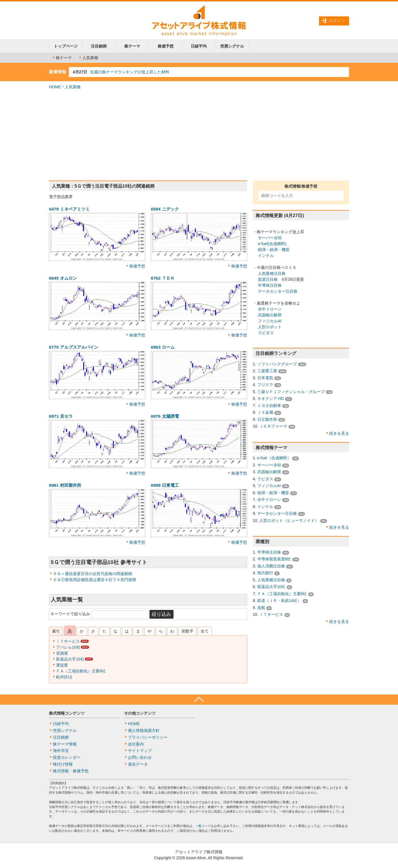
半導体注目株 (270, 285)
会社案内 (136, 744)
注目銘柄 (99, 46)
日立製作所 (267, 419)
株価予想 (166, 46)
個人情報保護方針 (144, 730)
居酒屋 (62, 653)
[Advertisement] (199, 135)
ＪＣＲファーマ (273, 426)
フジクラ (265, 385)
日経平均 (199, 46)
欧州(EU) (64, 677)
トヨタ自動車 (269, 406)
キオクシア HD (271, 398)
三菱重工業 (267, 371)
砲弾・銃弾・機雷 (274, 250)
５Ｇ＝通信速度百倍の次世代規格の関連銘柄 (93, 574)
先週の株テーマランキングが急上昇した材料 (130, 72)
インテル (266, 256)
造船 (261, 608)
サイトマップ (140, 751)
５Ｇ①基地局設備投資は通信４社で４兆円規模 (95, 580)
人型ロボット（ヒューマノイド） (289, 520)
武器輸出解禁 (270, 315)
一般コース (203, 826)
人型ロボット (270, 327)
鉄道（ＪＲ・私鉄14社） (279, 601)
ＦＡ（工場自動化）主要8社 (81, 671)
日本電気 (265, 378)
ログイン (337, 21)
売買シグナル (232, 46)
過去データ (138, 764)
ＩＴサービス (68, 641)
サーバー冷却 (270, 238)
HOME (55, 87)
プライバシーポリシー (148, 737)
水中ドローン (270, 309)
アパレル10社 (68, 647)
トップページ (66, 46)
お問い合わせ (140, 757)
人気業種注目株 (272, 273)
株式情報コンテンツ (67, 713)
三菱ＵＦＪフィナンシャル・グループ (291, 392)
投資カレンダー (67, 757)
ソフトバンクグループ (277, 364)
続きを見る (339, 433)
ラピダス (266, 333)
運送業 (62, 665)
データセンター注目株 (278, 291)
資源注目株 (268, 279)
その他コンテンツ (140, 713)
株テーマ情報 (65, 744)
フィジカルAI (270, 321)
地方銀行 (265, 573)
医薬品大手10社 (70, 659)
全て (205, 631)
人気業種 (88, 58)
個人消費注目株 (271, 566)
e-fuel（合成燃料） (274, 458)
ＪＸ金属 (265, 412)
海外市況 (61, 751)
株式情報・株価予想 (71, 771)
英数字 (187, 631)
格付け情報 (63, 764)
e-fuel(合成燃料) (272, 244)
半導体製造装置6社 (274, 559)
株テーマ (132, 46)
